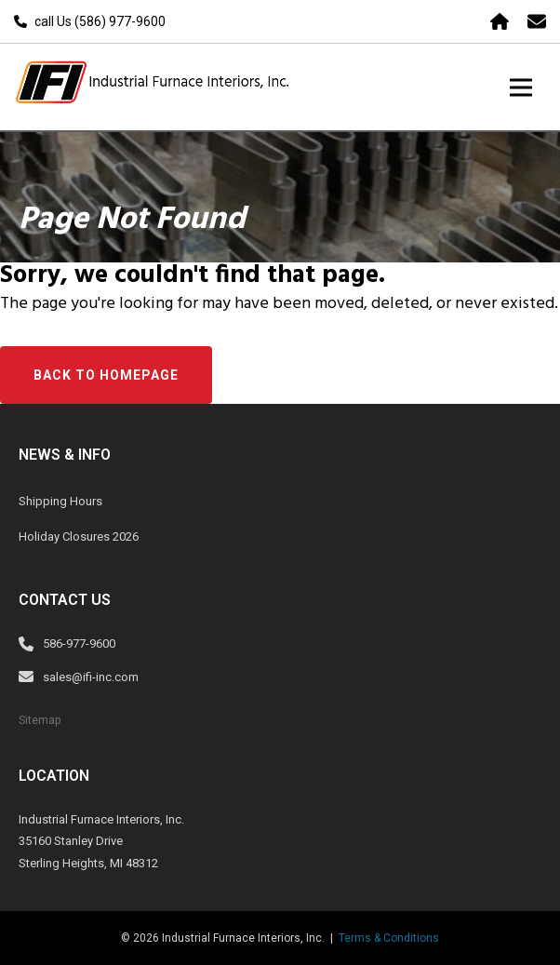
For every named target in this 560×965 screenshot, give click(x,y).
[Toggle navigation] (521, 87)
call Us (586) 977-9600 (100, 21)
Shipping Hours (60, 501)
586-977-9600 (79, 643)
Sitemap (40, 720)
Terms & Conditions (389, 938)
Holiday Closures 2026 (79, 536)
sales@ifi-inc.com (91, 677)
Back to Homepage (106, 375)
